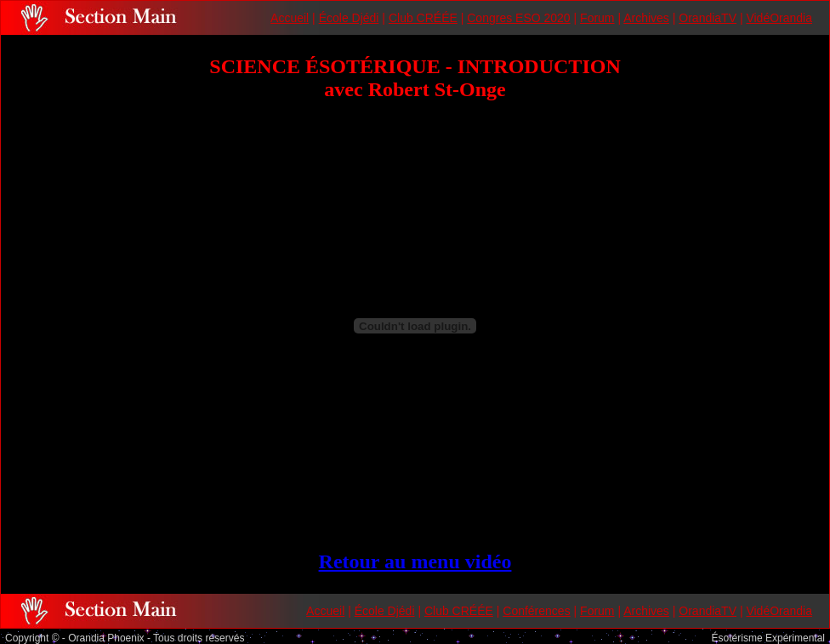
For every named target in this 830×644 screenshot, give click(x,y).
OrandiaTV (708, 18)
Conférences (536, 611)
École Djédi (349, 18)
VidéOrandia (779, 18)
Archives (646, 18)
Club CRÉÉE (423, 18)
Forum (597, 18)
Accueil (290, 18)
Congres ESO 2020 (518, 18)
